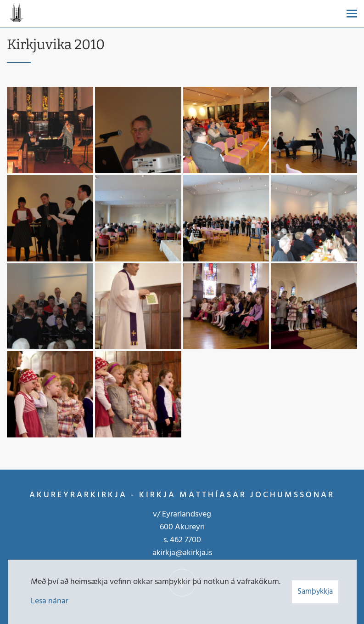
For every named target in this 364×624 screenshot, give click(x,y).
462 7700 (185, 540)
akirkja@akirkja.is (182, 553)
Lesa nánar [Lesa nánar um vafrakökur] (50, 601)
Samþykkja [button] (315, 592)
